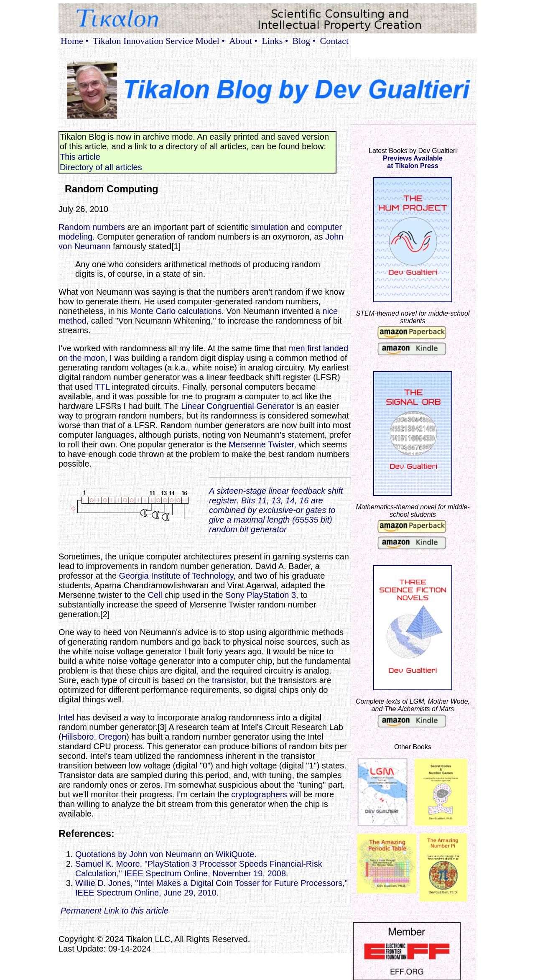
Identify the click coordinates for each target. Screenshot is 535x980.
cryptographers (259, 794)
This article (80, 157)
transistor (229, 680)
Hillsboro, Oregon (94, 737)
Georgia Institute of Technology (176, 576)
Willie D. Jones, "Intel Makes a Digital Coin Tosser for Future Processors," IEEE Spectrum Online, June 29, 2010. (211, 888)
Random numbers (92, 227)
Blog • (304, 41)
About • (243, 41)
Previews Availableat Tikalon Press (413, 162)
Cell (155, 595)
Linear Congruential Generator (237, 406)
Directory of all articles (101, 167)
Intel (66, 717)
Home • (75, 41)
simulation (270, 227)
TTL (102, 387)
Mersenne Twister (261, 444)
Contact (334, 41)
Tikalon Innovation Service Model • (159, 41)
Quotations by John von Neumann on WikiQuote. (166, 854)
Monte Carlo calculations (176, 311)
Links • (275, 41)
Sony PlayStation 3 (261, 595)
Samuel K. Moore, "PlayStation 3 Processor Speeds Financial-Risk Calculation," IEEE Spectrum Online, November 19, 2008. (199, 869)
